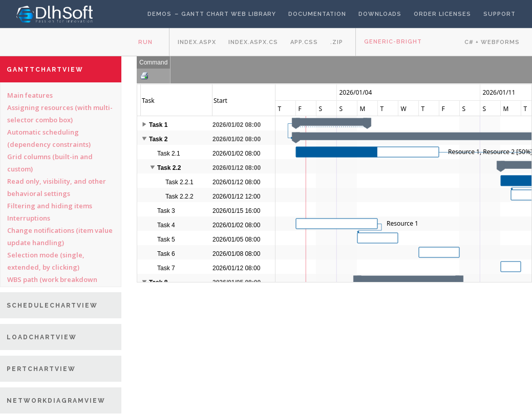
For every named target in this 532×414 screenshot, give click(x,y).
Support (499, 14)
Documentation (317, 14)
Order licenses (442, 14)
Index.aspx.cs (253, 42)
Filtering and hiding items (50, 206)
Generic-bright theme (393, 47)
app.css (304, 42)
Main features (30, 95)
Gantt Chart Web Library (229, 14)
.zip (337, 42)
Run (145, 42)
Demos (159, 14)
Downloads (380, 14)
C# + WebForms (492, 42)
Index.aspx (197, 42)
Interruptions (29, 218)
